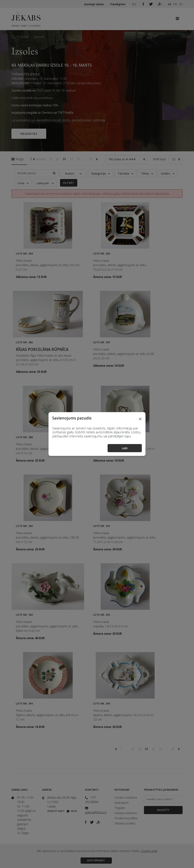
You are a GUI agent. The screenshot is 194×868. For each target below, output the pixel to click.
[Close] (140, 419)
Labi (125, 448)
